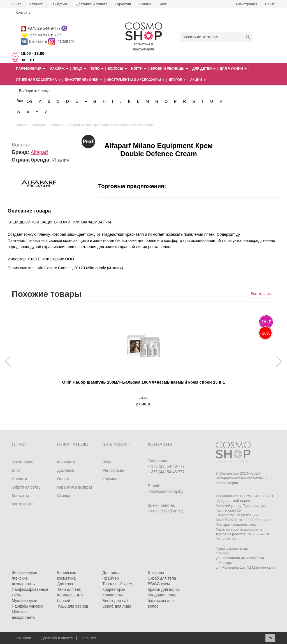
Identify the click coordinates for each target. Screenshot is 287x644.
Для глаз (65, 584)
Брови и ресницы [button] (169, 69)
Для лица (111, 573)
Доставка (66, 470)
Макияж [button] (59, 69)
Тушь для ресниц (73, 606)
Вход (107, 462)
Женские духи (25, 573)
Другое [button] (177, 80)
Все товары (261, 294)
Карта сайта (23, 504)
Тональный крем (117, 584)
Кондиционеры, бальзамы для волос (162, 601)
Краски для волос (164, 589)
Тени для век (69, 589)
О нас (17, 4)
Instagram (65, 41)
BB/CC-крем (159, 584)
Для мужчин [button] (233, 69)
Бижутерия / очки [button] (84, 80)
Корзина (110, 479)
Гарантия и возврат (75, 487)
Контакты (24, 12)
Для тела (156, 573)
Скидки (145, 4)
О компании (23, 462)
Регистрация (247, 4)
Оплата (64, 479)
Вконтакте (34, 41)
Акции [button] (198, 80)
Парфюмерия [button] (31, 69)
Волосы (21, 145)
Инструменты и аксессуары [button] (136, 80)
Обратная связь (26, 487)
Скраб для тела (162, 578)
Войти (270, 4)
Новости (19, 479)
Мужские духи (25, 601)
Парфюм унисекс (27, 606)
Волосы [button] (117, 69)
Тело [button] (97, 69)
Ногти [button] (139, 69)
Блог (163, 4)
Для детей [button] (204, 69)
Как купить (59, 4)
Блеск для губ (115, 601)
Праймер (111, 578)
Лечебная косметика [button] (38, 80)
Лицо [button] (79, 69)
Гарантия (123, 4)
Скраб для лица (117, 606)
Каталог (36, 4)
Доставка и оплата (92, 4)
